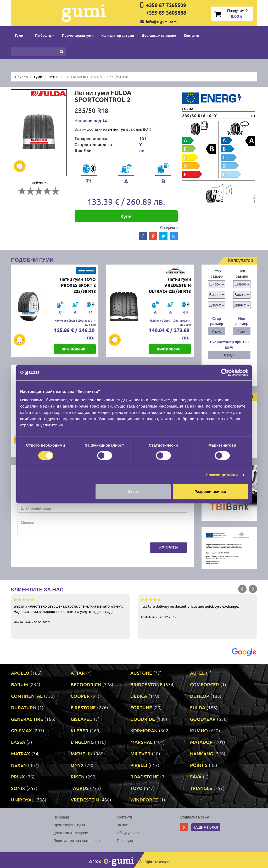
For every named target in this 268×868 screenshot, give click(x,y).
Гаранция (125, 840)
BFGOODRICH (86, 684)
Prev (242, 589)
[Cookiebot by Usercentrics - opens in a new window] (225, 372)
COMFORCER (205, 684)
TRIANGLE (201, 788)
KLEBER (80, 730)
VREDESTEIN (85, 800)
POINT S (199, 765)
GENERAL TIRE (27, 719)
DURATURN (24, 707)
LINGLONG (82, 742)
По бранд (61, 817)
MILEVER (140, 753)
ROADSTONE (145, 776)
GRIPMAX (21, 730)
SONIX (18, 788)
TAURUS (80, 788)
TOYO (136, 788)
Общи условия (129, 833)
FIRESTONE (83, 707)
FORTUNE (141, 707)
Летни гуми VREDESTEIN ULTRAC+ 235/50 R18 (170, 285)
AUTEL (197, 673)
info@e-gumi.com (161, 21)
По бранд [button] (45, 35)
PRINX (18, 776)
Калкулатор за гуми (118, 35)
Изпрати (168, 547)
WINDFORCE (144, 800)
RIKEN (78, 776)
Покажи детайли (222, 475)
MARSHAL (141, 742)
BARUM (19, 684)
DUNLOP (200, 696)
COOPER (80, 696)
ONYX (77, 765)
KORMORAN (144, 730)
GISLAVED (82, 719)
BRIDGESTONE (146, 684)
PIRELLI (139, 765)
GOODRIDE (143, 719)
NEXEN (19, 765)
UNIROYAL (23, 800)
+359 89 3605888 (166, 13)
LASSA (18, 742)
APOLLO (20, 673)
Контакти (192, 35)
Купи (126, 216)
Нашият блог (206, 827)
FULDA (198, 707)
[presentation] (57, 553)
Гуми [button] (21, 35)
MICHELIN (82, 753)
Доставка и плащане (159, 35)
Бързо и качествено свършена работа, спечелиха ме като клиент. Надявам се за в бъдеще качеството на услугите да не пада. (71, 611)
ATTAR (78, 673)
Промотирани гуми (78, 35)
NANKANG (202, 753)
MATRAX (21, 753)
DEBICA (139, 696)
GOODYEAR (203, 719)
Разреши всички (210, 491)
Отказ (133, 491)
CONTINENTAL (27, 696)
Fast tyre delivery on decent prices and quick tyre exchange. (197, 608)
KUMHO (199, 730)
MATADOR (201, 742)
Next (253, 589)
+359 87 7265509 (166, 5)
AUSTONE (141, 673)
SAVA (196, 776)
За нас (122, 825)
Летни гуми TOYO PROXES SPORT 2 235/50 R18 (78, 285)
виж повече (75, 349)
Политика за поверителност (77, 840)
